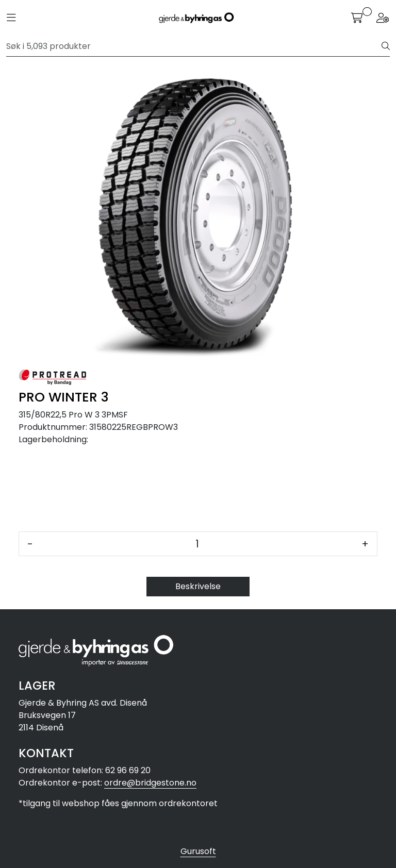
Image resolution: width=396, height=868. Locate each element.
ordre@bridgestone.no (150, 783)
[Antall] (197, 544)
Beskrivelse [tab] (198, 586)
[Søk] (194, 46)
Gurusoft (198, 851)
